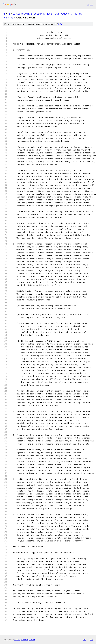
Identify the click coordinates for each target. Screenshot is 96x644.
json (91, 640)
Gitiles (17, 640)
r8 (4, 14)
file (60, 24)
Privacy (24, 640)
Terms (32, 640)
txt (84, 640)
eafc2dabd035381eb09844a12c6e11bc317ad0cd (41, 14)
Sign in (90, 4)
